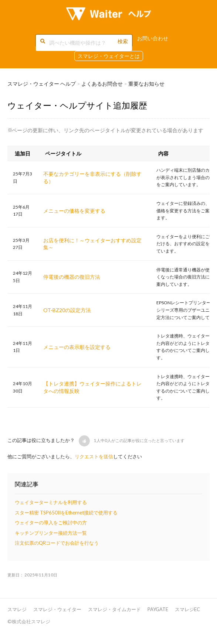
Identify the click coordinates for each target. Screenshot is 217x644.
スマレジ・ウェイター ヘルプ (42, 84)
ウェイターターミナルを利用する (51, 502)
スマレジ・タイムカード (114, 609)
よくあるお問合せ (102, 84)
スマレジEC (187, 609)
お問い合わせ (153, 38)
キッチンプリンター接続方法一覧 (51, 533)
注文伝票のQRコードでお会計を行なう (57, 543)
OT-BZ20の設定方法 (67, 310)
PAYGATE (158, 609)
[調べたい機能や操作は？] (84, 43)
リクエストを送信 (94, 456)
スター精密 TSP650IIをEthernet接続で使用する (66, 513)
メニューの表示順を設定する (77, 347)
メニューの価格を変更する (74, 211)
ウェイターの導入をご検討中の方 (51, 523)
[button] (84, 441)
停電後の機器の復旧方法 (72, 277)
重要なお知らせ (146, 84)
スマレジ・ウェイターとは (109, 56)
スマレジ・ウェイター (57, 609)
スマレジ (17, 609)
